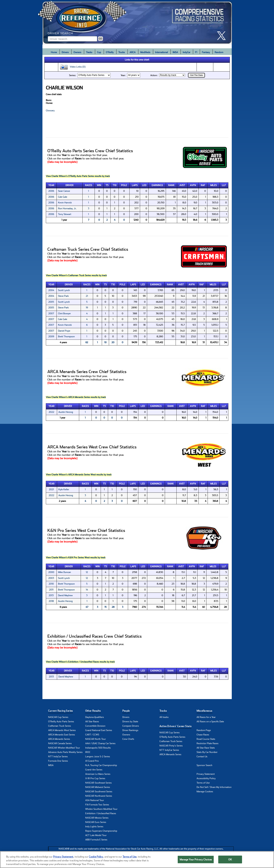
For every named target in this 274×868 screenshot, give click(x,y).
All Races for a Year (206, 717)
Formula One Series (58, 761)
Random (219, 52)
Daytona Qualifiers (95, 717)
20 (113, 342)
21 (87, 296)
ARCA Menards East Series (62, 735)
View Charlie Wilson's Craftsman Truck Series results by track (76, 275)
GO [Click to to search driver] (100, 39)
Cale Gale (63, 197)
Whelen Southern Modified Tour (101, 809)
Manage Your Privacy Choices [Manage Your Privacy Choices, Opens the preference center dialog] (196, 861)
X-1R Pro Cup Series (95, 778)
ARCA (133, 52)
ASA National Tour (95, 800)
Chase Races (203, 735)
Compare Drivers (131, 726)
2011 (51, 590)
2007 (51, 313)
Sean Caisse (64, 191)
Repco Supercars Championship (101, 831)
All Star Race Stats (206, 748)
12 (87, 572)
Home (54, 52)
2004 (51, 290)
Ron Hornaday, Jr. (67, 208)
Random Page (204, 730)
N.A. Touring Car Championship (101, 765)
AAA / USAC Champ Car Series (100, 743)
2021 (51, 489)
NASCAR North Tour (96, 739)
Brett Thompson (66, 337)
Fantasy (206, 52)
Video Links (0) (72, 67)
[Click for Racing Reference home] (137, 22)
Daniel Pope (64, 331)
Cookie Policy (96, 858)
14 (87, 590)
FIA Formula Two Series (97, 805)
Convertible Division (95, 726)
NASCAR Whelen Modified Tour (64, 748)
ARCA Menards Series (59, 739)
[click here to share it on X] (223, 36)
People (126, 711)
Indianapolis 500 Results (98, 748)
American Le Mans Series (98, 774)
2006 (51, 191)
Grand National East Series (99, 730)
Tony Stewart (65, 214)
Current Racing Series (61, 711)
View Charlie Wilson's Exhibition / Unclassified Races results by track (80, 662)
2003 (51, 578)
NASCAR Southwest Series (99, 792)
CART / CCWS (92, 735)
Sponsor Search (204, 765)
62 (87, 342)
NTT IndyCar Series (58, 757)
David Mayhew (65, 595)
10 (105, 342)
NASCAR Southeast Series (98, 783)
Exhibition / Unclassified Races (101, 813)
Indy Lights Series (94, 827)
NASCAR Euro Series (96, 822)
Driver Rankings (130, 730)
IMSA (175, 52)
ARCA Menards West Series (62, 730)
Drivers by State (130, 722)
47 (87, 607)
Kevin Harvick (65, 203)
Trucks (122, 52)
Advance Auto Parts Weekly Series (65, 752)
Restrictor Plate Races (207, 743)
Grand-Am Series (94, 770)
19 (87, 308)
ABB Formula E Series (96, 840)
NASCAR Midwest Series (98, 787)
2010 (51, 584)
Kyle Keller (64, 489)
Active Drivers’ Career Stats (176, 726)
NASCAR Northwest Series (99, 796)
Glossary (50, 111)
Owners (77, 52)
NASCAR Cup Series (58, 717)
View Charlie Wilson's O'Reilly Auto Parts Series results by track (78, 176)
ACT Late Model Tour (96, 835)
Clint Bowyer (64, 313)
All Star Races (92, 722)
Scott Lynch (64, 290)
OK (230, 861)
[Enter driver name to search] (72, 39)
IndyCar (186, 52)
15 (106, 607)
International (161, 52)
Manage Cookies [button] (205, 792)
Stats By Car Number (207, 752)
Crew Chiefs (128, 739)
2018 (51, 601)
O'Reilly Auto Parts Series (61, 722)
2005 (51, 302)
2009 (51, 337)
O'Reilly (110, 52)
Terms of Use (203, 783)
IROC (88, 752)
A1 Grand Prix (92, 761)
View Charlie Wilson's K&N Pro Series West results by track (76, 558)
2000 (51, 572)
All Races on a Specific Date (210, 722)
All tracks (164, 717)
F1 (196, 52)
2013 (51, 595)
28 (113, 607)
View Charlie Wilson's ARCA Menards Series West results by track (79, 475)
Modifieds (145, 52)
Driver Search (60, 33)
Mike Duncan (65, 572)
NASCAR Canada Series (60, 743)
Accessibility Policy (206, 778)
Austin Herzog (66, 412)
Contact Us (202, 757)
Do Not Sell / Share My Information (214, 787)
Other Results (93, 711)
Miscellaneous (204, 711)
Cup (99, 52)
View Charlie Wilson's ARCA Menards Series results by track (76, 397)
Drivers (65, 52)
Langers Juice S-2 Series (98, 757)
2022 (51, 412)
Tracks (89, 52)
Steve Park (63, 296)
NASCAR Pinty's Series (171, 746)
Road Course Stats (206, 739)
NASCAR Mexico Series (97, 818)
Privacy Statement (206, 774)
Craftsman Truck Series (60, 726)
